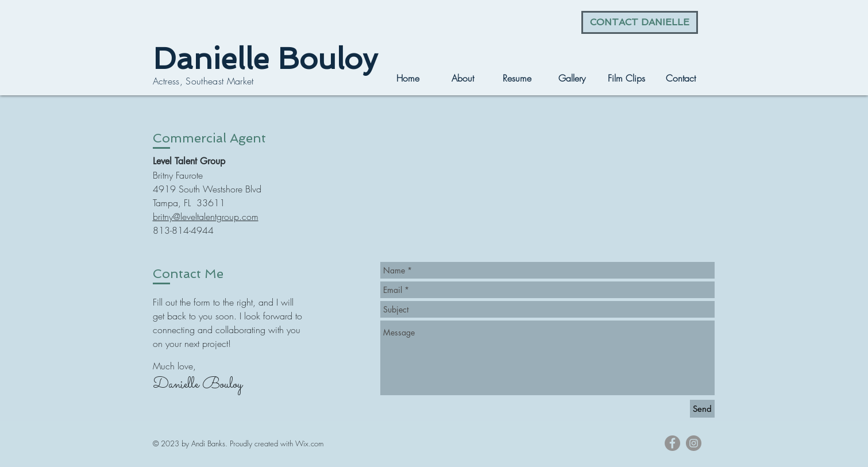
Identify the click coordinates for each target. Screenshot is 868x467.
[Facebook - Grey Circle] (672, 443)
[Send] (702, 409)
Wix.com (309, 443)
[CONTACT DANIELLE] (640, 22)
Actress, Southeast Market (203, 81)
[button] (572, 78)
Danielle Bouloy (265, 59)
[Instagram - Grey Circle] (694, 443)
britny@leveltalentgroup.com (206, 217)
